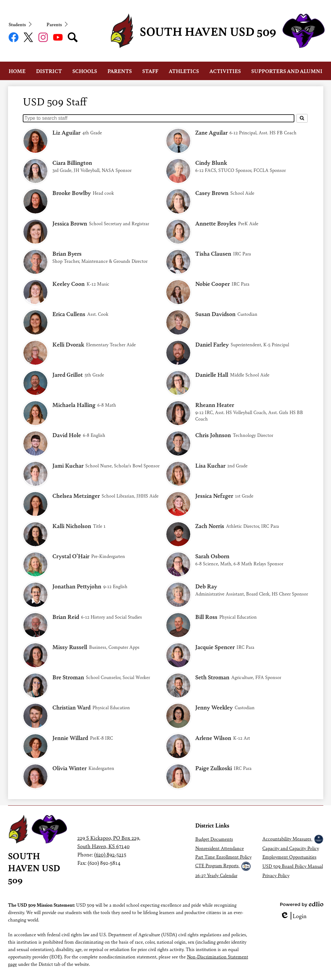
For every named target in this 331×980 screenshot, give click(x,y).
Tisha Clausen (213, 253)
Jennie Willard (70, 738)
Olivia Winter (69, 768)
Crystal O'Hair (71, 556)
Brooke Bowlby (72, 193)
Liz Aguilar (66, 132)
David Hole (67, 435)
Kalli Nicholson (72, 526)
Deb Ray (206, 586)
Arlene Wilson (213, 738)
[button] (17, 71)
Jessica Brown (70, 223)
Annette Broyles (216, 223)
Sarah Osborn (212, 556)
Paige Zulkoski (214, 768)
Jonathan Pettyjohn (77, 586)
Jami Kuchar (68, 465)
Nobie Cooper (212, 284)
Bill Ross (206, 617)
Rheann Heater (215, 405)
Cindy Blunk (211, 163)
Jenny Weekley (214, 707)
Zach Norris (210, 526)
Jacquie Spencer (215, 647)
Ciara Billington (72, 163)
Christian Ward (71, 707)
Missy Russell (70, 647)
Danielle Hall (212, 374)
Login (293, 916)
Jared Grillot (68, 374)
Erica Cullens (69, 314)
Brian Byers (67, 253)
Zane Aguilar (211, 132)
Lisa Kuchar (210, 465)
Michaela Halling (74, 405)
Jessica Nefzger (214, 496)
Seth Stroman (212, 677)
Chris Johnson (213, 435)
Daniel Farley (212, 344)
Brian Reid (66, 617)
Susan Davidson (215, 314)
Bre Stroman (68, 677)
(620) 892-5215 (110, 854)
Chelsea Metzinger (76, 496)
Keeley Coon (69, 284)
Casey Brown (212, 193)
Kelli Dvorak (68, 344)
